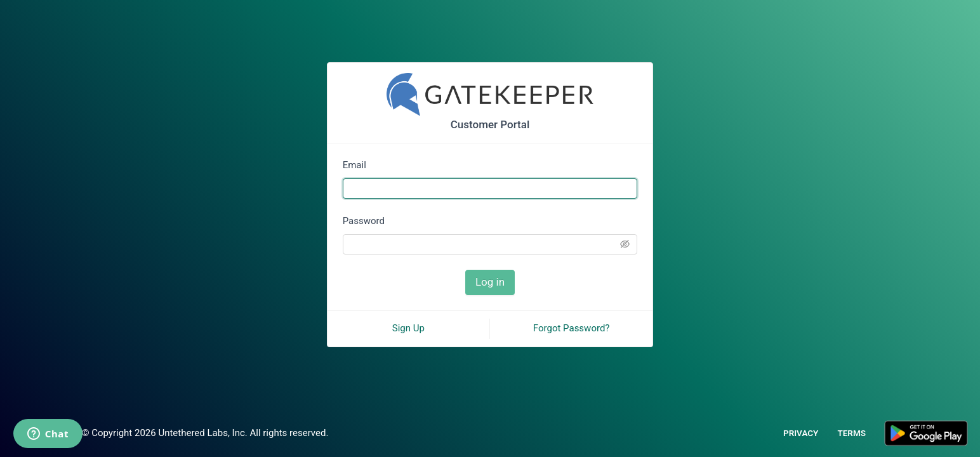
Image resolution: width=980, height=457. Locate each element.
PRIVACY (801, 433)
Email (354, 165)
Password (364, 221)
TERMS (851, 433)
